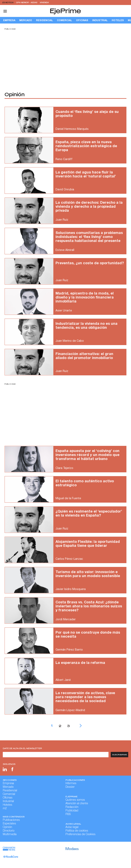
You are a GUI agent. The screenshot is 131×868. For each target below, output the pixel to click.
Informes (71, 784)
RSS (68, 814)
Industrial (100, 20)
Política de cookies (77, 831)
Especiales (9, 824)
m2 (5, 809)
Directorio (9, 831)
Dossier (70, 787)
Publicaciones (11, 820)
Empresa (9, 20)
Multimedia (10, 835)
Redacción (72, 807)
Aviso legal (72, 827)
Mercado (26, 20)
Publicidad (72, 811)
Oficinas (82, 20)
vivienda (44, 2)
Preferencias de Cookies (80, 835)
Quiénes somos (75, 800)
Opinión (7, 827)
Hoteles (118, 20)
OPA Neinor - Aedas (27, 2)
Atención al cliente (77, 804)
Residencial (44, 20)
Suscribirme (120, 755)
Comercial (65, 20)
